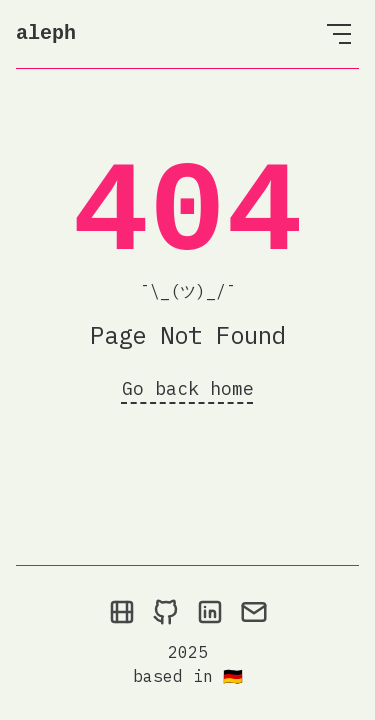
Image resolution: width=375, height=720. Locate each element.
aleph (46, 33)
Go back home (188, 388)
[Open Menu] (339, 34)
